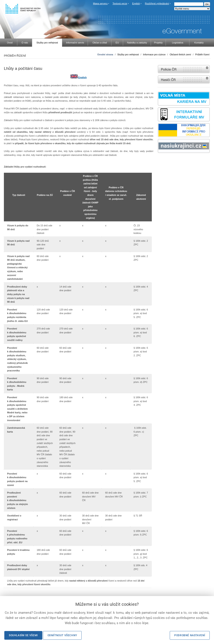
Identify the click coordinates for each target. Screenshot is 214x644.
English (136, 3)
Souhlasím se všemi (23, 635)
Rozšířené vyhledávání (157, 3)
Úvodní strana (105, 54)
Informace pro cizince (154, 54)
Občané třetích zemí (180, 54)
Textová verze (120, 3)
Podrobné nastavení (190, 635)
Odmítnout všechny (62, 635)
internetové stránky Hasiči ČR (184, 79)
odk (160, 161)
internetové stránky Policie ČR (184, 69)
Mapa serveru (100, 3)
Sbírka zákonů (159, 161)
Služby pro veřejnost (128, 54)
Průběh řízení (202, 54)
